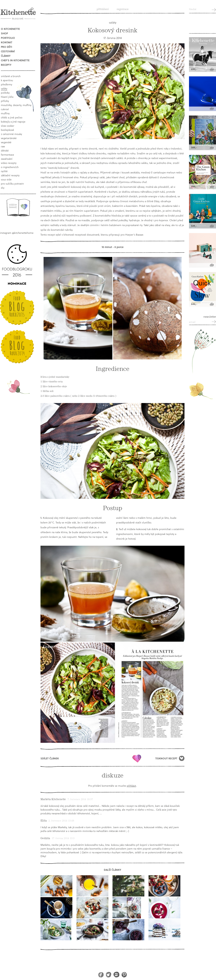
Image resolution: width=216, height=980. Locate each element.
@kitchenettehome (23, 233)
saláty (4, 88)
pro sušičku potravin (12, 184)
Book (18, 207)
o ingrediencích (10, 167)
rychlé (4, 171)
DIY (3, 188)
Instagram (116, 975)
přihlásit (131, 786)
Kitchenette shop (202, 25)
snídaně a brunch (11, 76)
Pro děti (6, 47)
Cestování (8, 51)
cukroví (5, 109)
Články (6, 56)
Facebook (101, 975)
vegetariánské (9, 138)
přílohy (5, 101)
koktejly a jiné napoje (13, 122)
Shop (4, 33)
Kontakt (7, 42)
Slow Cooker (8, 126)
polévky (5, 93)
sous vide (6, 179)
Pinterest (124, 975)
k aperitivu (7, 80)
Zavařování (7, 159)
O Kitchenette (10, 29)
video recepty (9, 163)
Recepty (6, 65)
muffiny (5, 113)
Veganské (6, 142)
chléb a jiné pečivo (12, 117)
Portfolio (8, 38)
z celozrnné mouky (11, 134)
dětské (5, 150)
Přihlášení (103, 9)
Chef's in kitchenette (15, 60)
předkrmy (6, 84)
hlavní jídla (7, 97)
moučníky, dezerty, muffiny (16, 105)
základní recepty (10, 175)
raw (3, 146)
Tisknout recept (166, 758)
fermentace (7, 155)
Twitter (109, 975)
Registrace (123, 9)
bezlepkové (7, 130)
